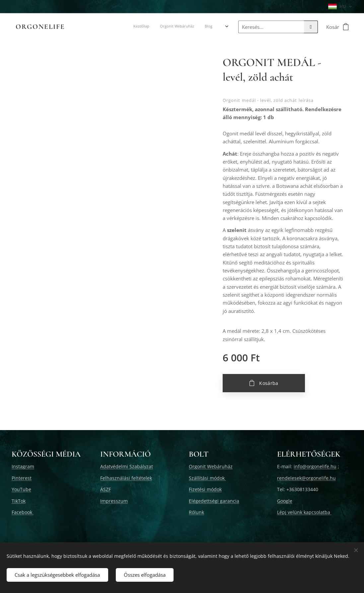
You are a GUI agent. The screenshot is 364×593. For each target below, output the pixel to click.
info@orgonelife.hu (315, 466)
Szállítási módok (207, 478)
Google (285, 501)
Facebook (23, 512)
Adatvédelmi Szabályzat (127, 466)
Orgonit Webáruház (211, 466)
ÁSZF (106, 489)
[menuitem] (87, 27)
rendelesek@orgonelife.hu (306, 478)
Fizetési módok (205, 489)
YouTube (21, 489)
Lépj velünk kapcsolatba (304, 512)
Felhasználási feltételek (126, 478)
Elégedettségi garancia (214, 501)
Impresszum (114, 501)
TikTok (19, 501)
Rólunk (196, 512)
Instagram (23, 466)
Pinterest (22, 478)
